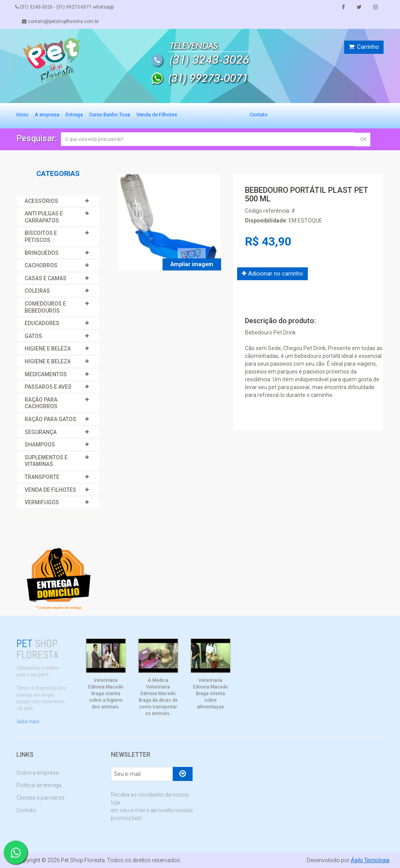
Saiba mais (28, 722)
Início (22, 115)
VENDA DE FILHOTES (50, 490)
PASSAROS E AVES (48, 387)
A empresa (47, 115)
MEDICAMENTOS (46, 374)
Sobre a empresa (37, 773)
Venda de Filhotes (157, 115)
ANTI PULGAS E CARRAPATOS (44, 217)
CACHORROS (41, 265)
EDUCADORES (42, 323)
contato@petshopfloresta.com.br (62, 21)
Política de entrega (39, 785)
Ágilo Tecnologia (370, 860)
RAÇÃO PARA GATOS (50, 419)
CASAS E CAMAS (46, 278)
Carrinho (364, 47)
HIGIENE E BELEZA (48, 349)
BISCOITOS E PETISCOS (41, 237)
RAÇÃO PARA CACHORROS (41, 403)
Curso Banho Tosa (110, 115)
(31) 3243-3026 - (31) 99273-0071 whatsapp (66, 7)
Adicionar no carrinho (272, 274)
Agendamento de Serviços (213, 115)
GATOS (33, 336)
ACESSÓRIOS (41, 201)
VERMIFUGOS (42, 502)
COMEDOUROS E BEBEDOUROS (45, 307)
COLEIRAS (37, 291)
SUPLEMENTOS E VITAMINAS (46, 461)
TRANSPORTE (42, 477)
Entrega (74, 115)
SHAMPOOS (40, 445)
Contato (259, 115)
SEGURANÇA (41, 432)
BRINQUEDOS (42, 253)
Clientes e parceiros (40, 798)
